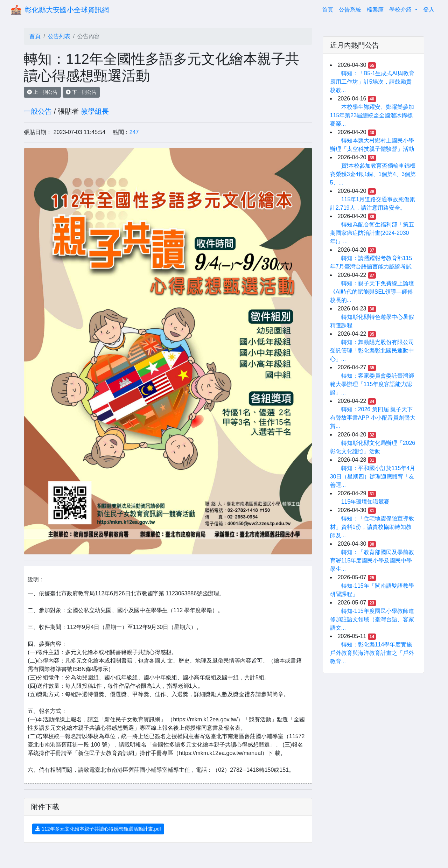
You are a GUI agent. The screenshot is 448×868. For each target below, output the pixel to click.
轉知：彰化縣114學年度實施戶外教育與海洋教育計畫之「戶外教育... (372, 653)
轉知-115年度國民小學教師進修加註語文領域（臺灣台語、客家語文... (372, 619)
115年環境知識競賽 (366, 502)
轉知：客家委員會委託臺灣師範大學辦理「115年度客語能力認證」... (372, 384)
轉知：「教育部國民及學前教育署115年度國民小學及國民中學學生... (372, 561)
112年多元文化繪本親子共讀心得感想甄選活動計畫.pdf (98, 829)
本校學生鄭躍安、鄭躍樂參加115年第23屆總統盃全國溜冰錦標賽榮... (372, 115)
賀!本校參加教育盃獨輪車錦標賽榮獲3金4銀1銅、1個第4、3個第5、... (373, 174)
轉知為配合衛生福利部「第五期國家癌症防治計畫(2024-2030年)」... (372, 233)
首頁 (329, 9)
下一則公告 (81, 92)
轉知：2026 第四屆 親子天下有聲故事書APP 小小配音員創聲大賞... (373, 418)
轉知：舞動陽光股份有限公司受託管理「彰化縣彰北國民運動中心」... (372, 351)
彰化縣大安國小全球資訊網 (67, 10)
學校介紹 (401, 10)
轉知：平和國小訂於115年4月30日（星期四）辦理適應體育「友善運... (373, 477)
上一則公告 (42, 92)
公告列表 (59, 36)
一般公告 (38, 111)
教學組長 (95, 111)
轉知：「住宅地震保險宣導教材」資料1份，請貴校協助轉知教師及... (372, 527)
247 (134, 132)
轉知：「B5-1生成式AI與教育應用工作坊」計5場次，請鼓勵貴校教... (372, 82)
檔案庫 (375, 10)
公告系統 (350, 10)
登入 (429, 10)
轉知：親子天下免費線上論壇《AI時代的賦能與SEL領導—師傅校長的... (372, 292)
